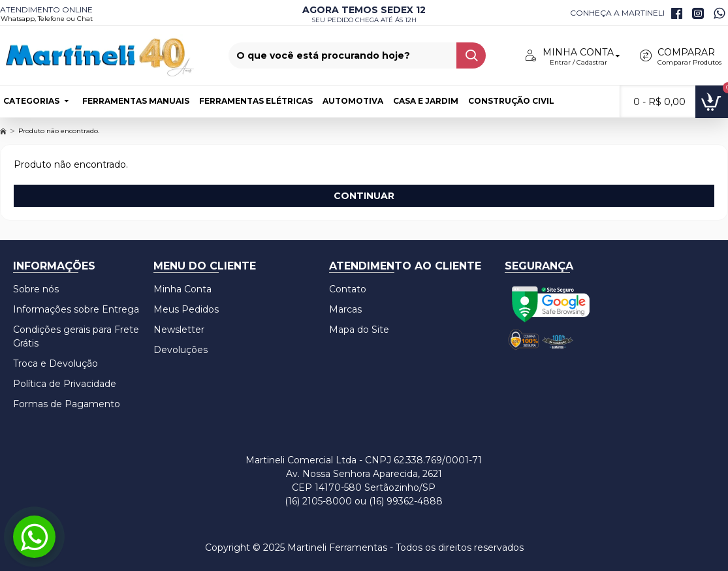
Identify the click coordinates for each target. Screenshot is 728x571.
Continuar (364, 196)
